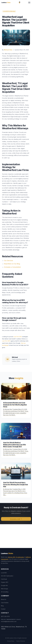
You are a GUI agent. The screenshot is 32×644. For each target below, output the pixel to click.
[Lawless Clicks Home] (20, 3)
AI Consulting (5, 592)
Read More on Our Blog (12, 264)
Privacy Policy (11, 641)
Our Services (9, 261)
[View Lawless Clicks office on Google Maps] (16, 536)
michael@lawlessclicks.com (9, 621)
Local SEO (4, 573)
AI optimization (20, 557)
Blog (2, 606)
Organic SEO (5, 582)
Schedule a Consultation (12, 267)
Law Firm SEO (18, 337)
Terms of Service (21, 641)
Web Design (4, 589)
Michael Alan (8, 50)
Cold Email (4, 579)
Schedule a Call (16, 519)
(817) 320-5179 (5, 616)
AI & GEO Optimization (7, 576)
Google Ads (4, 585)
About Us (4, 599)
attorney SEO (12, 557)
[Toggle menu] (29, 3)
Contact (3, 609)
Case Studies (5, 603)
